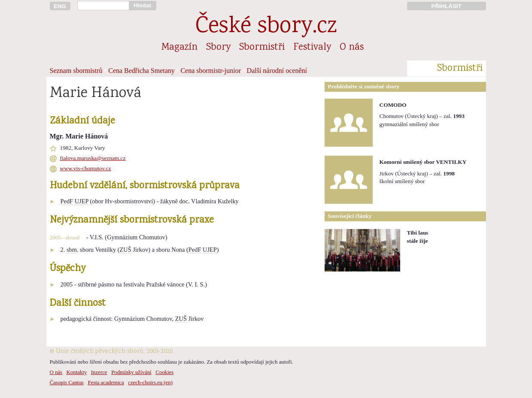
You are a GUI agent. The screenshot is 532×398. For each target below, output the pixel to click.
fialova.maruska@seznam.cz (93, 158)
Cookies (164, 372)
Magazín (179, 48)
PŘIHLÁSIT (446, 6)
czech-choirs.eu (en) (150, 383)
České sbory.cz (266, 27)
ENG (60, 6)
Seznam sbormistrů (76, 71)
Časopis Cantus (67, 383)
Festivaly (312, 48)
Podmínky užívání (131, 372)
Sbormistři (262, 48)
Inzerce (99, 372)
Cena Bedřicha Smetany (141, 71)
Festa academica (106, 383)
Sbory (218, 48)
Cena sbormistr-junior (211, 71)
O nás (352, 48)
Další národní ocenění (277, 71)
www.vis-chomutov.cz (86, 168)
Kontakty (77, 372)
